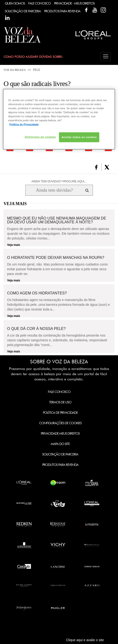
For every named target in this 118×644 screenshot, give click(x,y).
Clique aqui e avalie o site (85, 640)
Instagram (103, 10)
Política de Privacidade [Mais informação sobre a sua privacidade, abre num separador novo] (24, 124)
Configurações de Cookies (60, 423)
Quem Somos (15, 3)
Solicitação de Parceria (23, 11)
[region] (59, 119)
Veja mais (14, 245)
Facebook (86, 10)
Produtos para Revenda (60, 465)
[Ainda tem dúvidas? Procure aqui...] (54, 190)
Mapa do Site (60, 444)
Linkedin (7, 18)
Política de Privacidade (60, 413)
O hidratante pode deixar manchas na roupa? (56, 258)
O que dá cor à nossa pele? (36, 329)
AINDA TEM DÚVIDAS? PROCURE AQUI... (59, 181)
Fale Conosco (39, 3)
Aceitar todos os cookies (79, 137)
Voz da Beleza (15, 70)
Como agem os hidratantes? (37, 293)
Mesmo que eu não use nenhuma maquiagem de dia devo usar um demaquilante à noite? (57, 220)
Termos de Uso (60, 402)
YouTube (95, 10)
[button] (106, 57)
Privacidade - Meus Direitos (74, 3)
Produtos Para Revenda (62, 11)
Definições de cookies (40, 137)
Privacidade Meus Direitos (60, 433)
